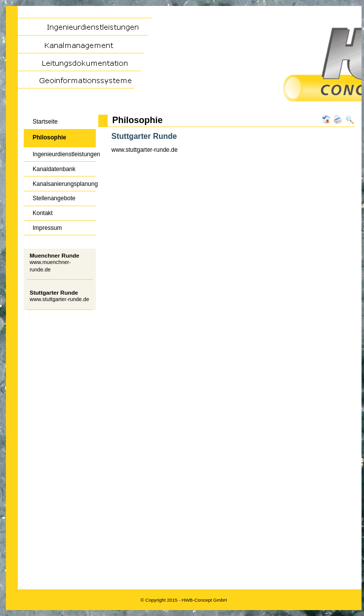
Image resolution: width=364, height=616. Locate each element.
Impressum (43, 226)
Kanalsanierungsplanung (60, 182)
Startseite (41, 120)
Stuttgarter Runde (54, 293)
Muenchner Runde (54, 256)
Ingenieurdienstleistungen (60, 153)
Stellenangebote (50, 197)
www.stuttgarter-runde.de (60, 299)
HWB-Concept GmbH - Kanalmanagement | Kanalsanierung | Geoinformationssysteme (184, 60)
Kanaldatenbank (50, 167)
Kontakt (38, 211)
